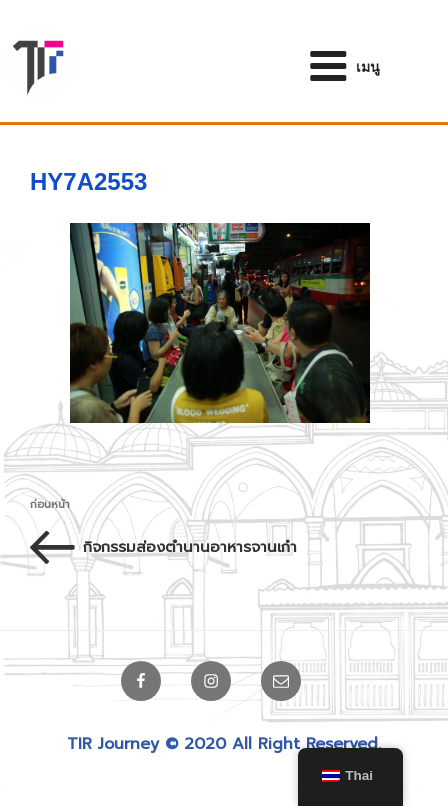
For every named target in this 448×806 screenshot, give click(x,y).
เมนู (343, 66)
